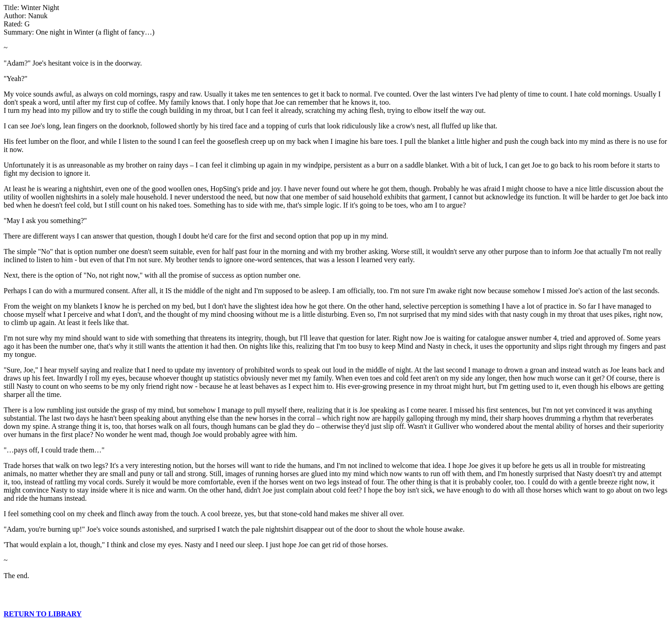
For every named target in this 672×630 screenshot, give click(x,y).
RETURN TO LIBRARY (43, 614)
